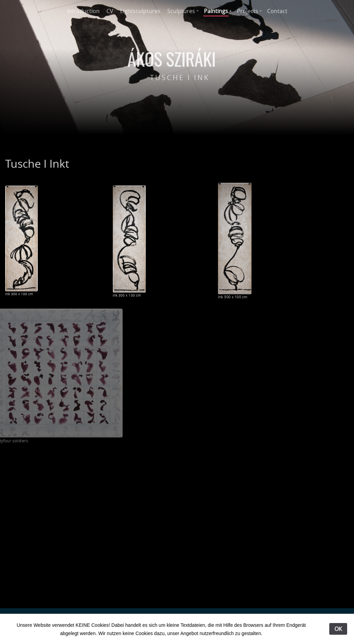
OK (338, 629)
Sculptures (181, 11)
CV (110, 11)
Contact (277, 11)
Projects (248, 11)
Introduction (83, 11)
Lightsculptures (140, 11)
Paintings (216, 11)
